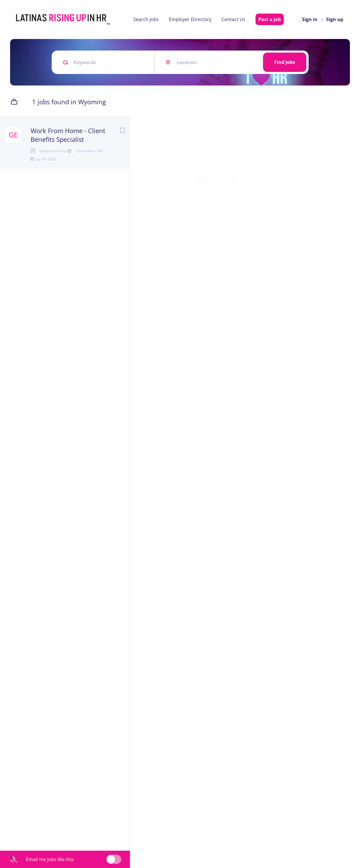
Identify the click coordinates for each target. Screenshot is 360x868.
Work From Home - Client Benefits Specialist (68, 135)
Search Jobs (146, 19)
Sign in (310, 19)
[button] (347, 181)
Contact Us (233, 19)
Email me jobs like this (50, 859)
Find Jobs (285, 62)
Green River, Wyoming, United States (203, 208)
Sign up (335, 19)
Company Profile (182, 843)
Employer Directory (190, 19)
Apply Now (218, 180)
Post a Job (270, 19)
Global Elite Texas (222, 161)
